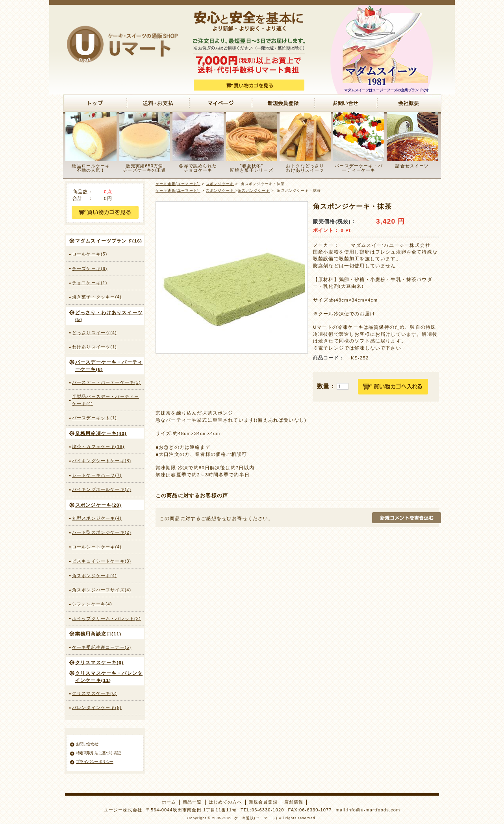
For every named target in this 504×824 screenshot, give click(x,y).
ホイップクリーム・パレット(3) (107, 618)
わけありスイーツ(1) (94, 347)
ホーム (169, 802)
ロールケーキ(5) (90, 254)
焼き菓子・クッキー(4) (97, 297)
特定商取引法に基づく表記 (98, 753)
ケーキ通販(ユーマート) (178, 184)
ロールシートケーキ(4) (97, 547)
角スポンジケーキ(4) (94, 576)
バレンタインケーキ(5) (97, 707)
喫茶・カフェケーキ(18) (98, 446)
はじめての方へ (225, 802)
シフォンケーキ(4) (92, 604)
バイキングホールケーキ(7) (102, 489)
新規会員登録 (263, 802)
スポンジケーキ (220, 184)
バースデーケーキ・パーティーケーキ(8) (109, 365)
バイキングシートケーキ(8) (102, 461)
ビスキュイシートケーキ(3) (102, 561)
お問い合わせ (87, 744)
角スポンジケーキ (254, 191)
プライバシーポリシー (95, 762)
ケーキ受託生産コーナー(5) (102, 647)
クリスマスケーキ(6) (99, 662)
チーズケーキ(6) (90, 268)
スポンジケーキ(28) (98, 505)
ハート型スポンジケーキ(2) (102, 532)
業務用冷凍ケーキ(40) (101, 433)
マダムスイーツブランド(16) (109, 241)
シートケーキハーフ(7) (97, 475)
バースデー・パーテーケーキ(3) (107, 382)
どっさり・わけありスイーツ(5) (109, 316)
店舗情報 (294, 802)
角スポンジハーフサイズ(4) (102, 590)
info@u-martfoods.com (374, 810)
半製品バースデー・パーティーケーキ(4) (106, 400)
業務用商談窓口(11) (98, 634)
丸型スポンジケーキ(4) (97, 518)
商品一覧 (192, 802)
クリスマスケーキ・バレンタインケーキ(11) (109, 676)
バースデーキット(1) (94, 418)
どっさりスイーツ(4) (94, 333)
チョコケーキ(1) (90, 283)
